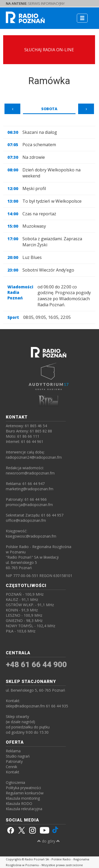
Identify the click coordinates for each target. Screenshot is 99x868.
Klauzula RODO (19, 803)
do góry (49, 841)
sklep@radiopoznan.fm (25, 706)
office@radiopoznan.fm (26, 520)
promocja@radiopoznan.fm (29, 505)
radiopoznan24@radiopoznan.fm (34, 457)
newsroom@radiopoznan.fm (30, 473)
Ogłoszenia (15, 782)
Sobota (49, 109)
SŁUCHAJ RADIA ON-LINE (49, 50)
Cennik (11, 767)
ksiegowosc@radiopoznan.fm (31, 536)
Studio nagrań (18, 756)
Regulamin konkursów (25, 793)
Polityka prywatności (23, 788)
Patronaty (14, 761)
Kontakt (13, 772)
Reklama (13, 751)
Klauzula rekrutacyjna (24, 809)
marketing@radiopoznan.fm (30, 489)
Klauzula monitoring (23, 798)
